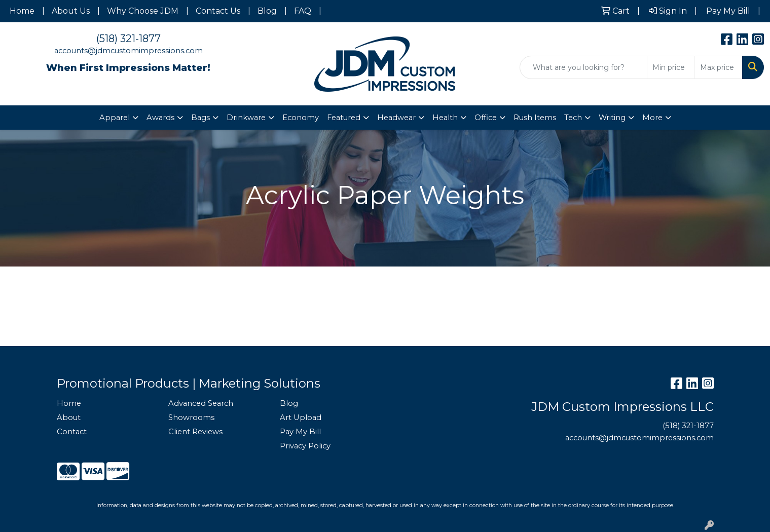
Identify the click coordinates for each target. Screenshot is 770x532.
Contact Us (218, 11)
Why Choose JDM (143, 11)
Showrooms (191, 417)
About (69, 417)
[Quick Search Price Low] (671, 67)
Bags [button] (200, 118)
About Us (71, 11)
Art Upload (301, 417)
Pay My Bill (300, 432)
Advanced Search (201, 403)
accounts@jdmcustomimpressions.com (129, 51)
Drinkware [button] (246, 118)
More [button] (652, 118)
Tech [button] (573, 118)
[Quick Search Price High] (719, 67)
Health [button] (445, 118)
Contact (72, 432)
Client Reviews (195, 432)
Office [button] (486, 118)
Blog (267, 11)
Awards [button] (160, 118)
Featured (344, 118)
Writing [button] (612, 118)
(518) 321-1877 (129, 39)
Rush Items (535, 118)
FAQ (303, 11)
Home (22, 11)
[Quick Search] (583, 67)
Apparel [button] (115, 118)
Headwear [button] (396, 118)
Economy (301, 118)
